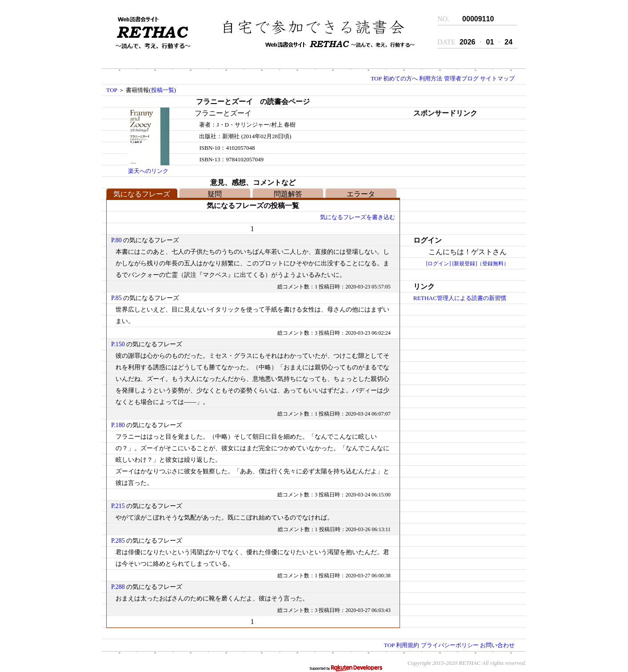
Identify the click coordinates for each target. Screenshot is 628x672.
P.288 (118, 587)
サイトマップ (497, 78)
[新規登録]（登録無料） (480, 264)
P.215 (118, 506)
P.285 (118, 541)
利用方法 (431, 78)
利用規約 (408, 645)
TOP (376, 78)
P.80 (116, 240)
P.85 (116, 298)
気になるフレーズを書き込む (358, 217)
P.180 (118, 425)
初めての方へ (400, 78)
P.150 (118, 344)
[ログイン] (438, 264)
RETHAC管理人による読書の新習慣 (460, 298)
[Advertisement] (460, 175)
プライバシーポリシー (450, 645)
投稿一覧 (163, 90)
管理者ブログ (461, 78)
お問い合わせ (497, 645)
